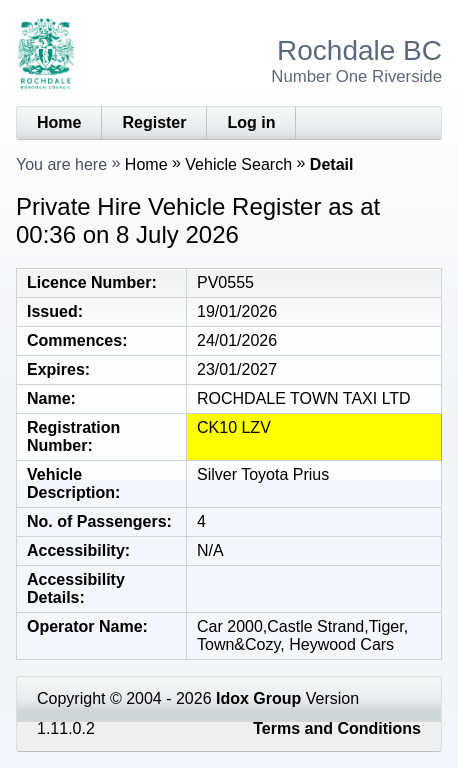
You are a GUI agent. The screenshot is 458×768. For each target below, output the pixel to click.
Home (59, 122)
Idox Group (258, 698)
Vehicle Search (238, 164)
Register (154, 122)
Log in (251, 122)
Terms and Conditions (337, 728)
